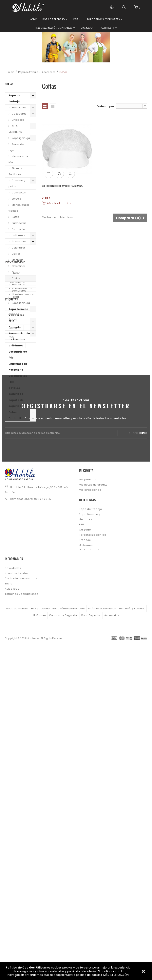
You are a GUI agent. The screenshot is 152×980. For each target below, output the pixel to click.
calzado (14, 568)
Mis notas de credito (93, 744)
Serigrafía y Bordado (132, 942)
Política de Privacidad (20, 923)
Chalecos (18, 120)
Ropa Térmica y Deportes (69, 942)
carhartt (14, 519)
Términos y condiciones (17, 457)
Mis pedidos (87, 739)
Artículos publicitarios (102, 942)
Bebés (13, 412)
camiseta (15, 537)
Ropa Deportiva (91, 949)
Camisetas (18, 193)
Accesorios (49, 72)
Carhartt (15, 418)
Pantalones (19, 108)
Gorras (16, 254)
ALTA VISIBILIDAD (15, 129)
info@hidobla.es (22, 765)
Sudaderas (19, 223)
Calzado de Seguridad (64, 949)
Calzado (15, 327)
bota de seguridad (16, 391)
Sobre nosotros (22, 464)
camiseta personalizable (18, 592)
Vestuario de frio (18, 355)
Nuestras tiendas (22, 470)
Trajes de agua (16, 147)
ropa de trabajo (14, 508)
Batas (15, 217)
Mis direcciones (90, 749)
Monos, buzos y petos (19, 208)
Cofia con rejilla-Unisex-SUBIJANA (62, 186)
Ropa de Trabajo (17, 942)
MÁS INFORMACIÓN (116, 975)
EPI (11, 545)
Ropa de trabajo (28, 72)
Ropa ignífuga (20, 138)
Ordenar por (105, 106)
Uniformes (18, 235)
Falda (15, 297)
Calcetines (18, 266)
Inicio (11, 72)
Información (15, 439)
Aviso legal (12, 902)
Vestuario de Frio (18, 379)
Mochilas (17, 260)
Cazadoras (19, 114)
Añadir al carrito (56, 203)
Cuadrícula (45, 106)
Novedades (13, 882)
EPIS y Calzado (40, 942)
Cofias (16, 278)
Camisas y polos (17, 183)
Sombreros (19, 291)
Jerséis (16, 199)
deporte (14, 580)
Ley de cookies (15, 918)
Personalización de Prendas (20, 336)
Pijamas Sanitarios (15, 171)
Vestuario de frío (18, 159)
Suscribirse (138, 690)
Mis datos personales (94, 755)
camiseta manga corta (18, 557)
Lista (53, 106)
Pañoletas (18, 284)
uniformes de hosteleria (18, 367)
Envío (15, 449)
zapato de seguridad (16, 403)
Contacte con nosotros (21, 892)
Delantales (18, 248)
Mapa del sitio (15, 928)
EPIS (11, 321)
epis (12, 528)
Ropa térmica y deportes (18, 312)
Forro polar (19, 229)
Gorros (16, 272)
